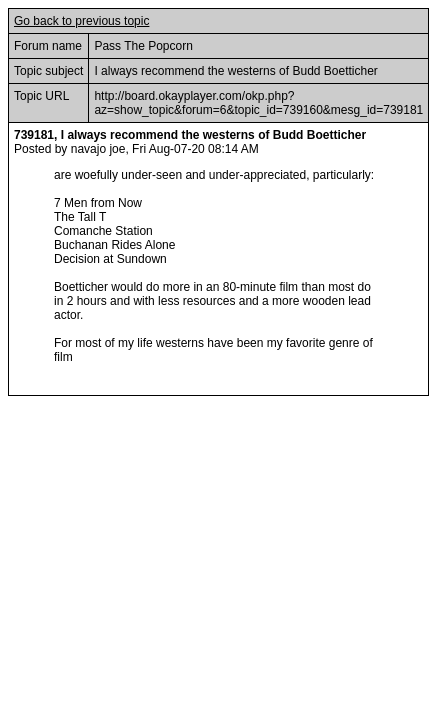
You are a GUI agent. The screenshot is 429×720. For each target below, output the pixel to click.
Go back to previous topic (81, 21)
